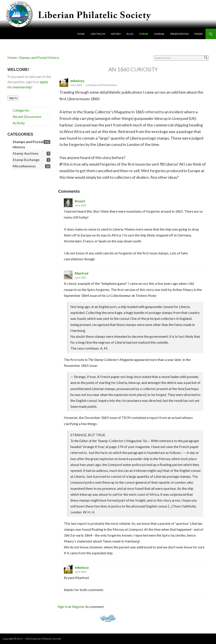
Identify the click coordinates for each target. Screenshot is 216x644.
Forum (144, 34)
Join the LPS (98, 34)
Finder (199, 34)
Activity (19, 123)
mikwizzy (77, 81)
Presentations (179, 34)
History (116, 34)
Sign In (13, 98)
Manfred (82, 273)
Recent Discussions (27, 116)
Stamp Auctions (26, 153)
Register (78, 606)
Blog (130, 34)
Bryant (80, 201)
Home (81, 34)
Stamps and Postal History (103, 85)
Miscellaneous (24, 166)
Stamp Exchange (26, 160)
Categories (21, 110)
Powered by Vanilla (108, 618)
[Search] (206, 58)
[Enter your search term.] (181, 58)
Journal (159, 34)
